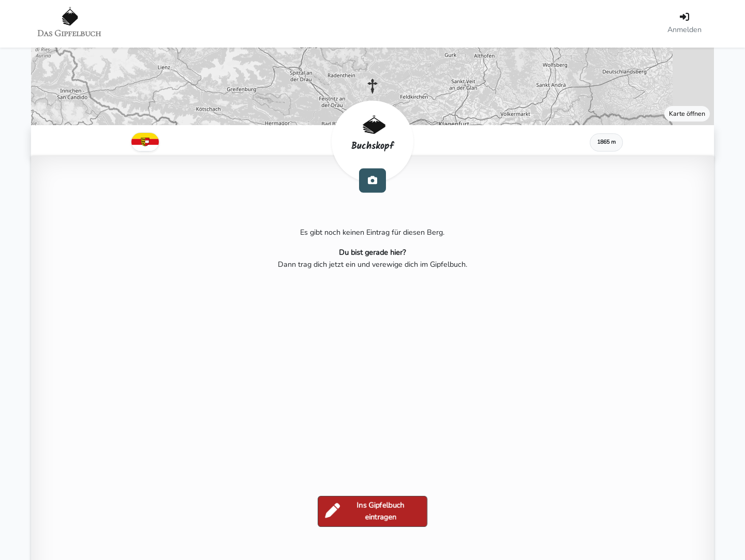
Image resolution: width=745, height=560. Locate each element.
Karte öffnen (687, 113)
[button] (373, 86)
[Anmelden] (684, 24)
